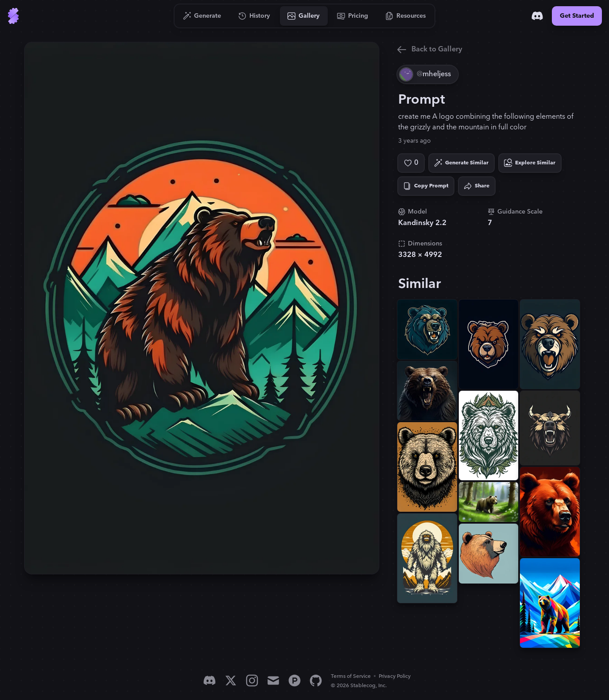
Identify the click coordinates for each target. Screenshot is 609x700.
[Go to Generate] (202, 16)
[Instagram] (252, 681)
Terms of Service (351, 676)
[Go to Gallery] (304, 16)
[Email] (273, 681)
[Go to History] (254, 16)
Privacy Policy (395, 676)
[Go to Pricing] (353, 16)
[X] (231, 681)
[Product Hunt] (295, 681)
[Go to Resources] (406, 16)
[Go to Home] (13, 16)
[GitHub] (316, 681)
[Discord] (537, 16)
